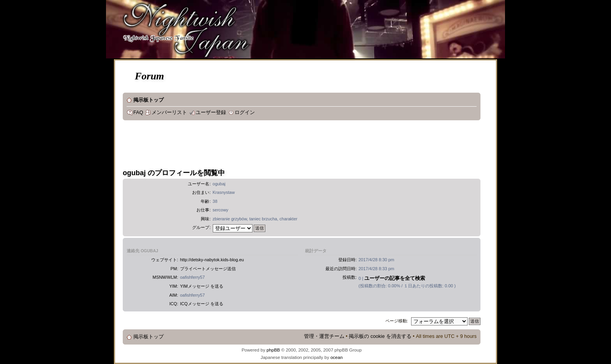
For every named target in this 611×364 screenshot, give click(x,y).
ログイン (245, 113)
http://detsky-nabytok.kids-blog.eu (212, 260)
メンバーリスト (169, 113)
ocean (336, 357)
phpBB (273, 350)
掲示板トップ (148, 100)
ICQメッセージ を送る (202, 304)
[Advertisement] (265, 146)
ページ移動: (397, 321)
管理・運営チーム (324, 336)
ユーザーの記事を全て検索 (395, 278)
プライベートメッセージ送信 (208, 269)
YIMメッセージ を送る (202, 286)
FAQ (138, 113)
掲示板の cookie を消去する (380, 336)
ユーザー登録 (211, 113)
